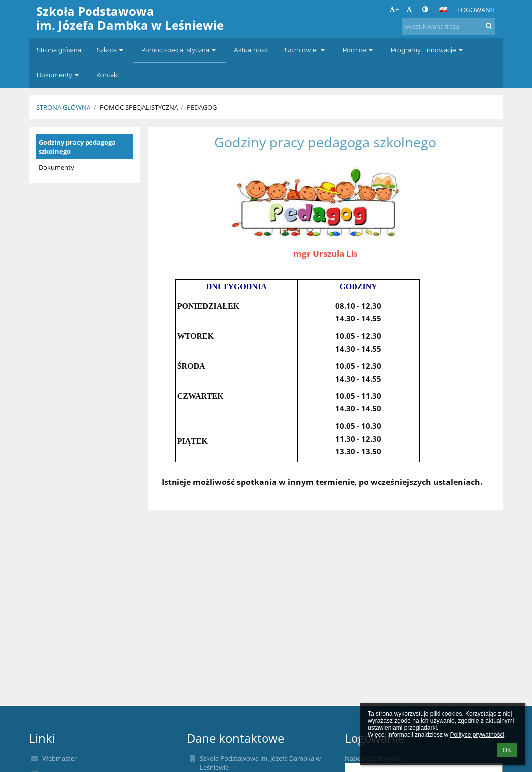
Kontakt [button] (108, 75)
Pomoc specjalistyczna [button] (179, 50)
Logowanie (477, 10)
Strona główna (63, 107)
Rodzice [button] (359, 50)
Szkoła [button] (111, 50)
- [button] (410, 9)
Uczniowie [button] (306, 50)
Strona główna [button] (59, 50)
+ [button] (394, 9)
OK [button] (507, 750)
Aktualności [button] (251, 50)
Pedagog (202, 107)
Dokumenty (56, 167)
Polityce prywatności (477, 735)
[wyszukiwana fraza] (448, 26)
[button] (443, 10)
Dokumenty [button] (59, 75)
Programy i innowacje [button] (428, 50)
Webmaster (59, 758)
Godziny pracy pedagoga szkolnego (77, 147)
